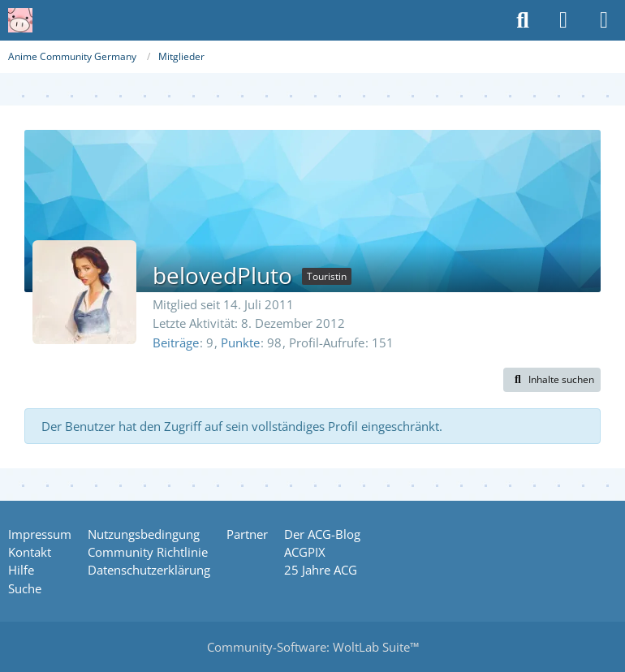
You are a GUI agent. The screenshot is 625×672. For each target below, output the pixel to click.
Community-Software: (313, 647)
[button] (552, 380)
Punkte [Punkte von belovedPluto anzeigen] (240, 342)
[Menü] (604, 20)
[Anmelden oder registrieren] (563, 20)
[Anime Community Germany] (20, 20)
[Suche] (523, 20)
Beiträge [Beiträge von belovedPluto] (176, 342)
